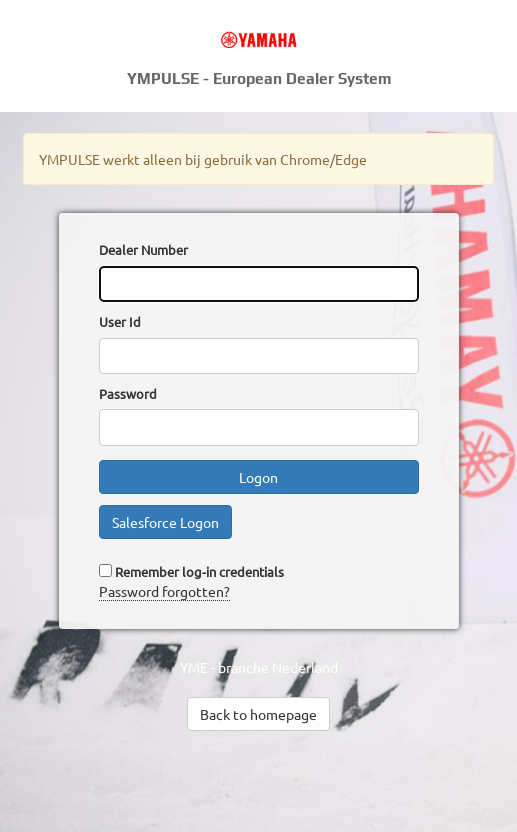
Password (128, 393)
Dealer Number (143, 249)
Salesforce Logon (165, 522)
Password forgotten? (164, 591)
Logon (258, 477)
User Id (120, 321)
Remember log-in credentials (199, 571)
